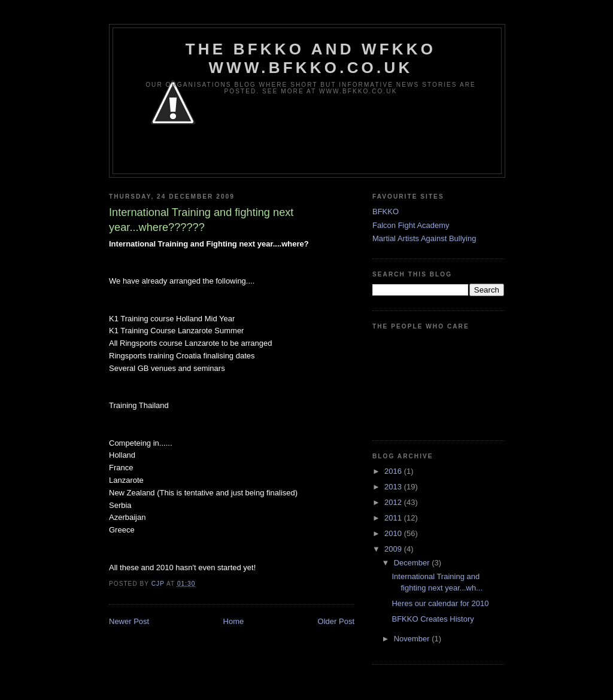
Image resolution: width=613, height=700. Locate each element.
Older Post (336, 621)
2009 (394, 549)
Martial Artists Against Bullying (424, 238)
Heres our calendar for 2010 (440, 603)
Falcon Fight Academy (411, 225)
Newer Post (129, 621)
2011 (394, 518)
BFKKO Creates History (433, 619)
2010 (394, 533)
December (413, 563)
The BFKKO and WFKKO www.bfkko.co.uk (311, 58)
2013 (394, 487)
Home (234, 621)
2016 (394, 471)
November (413, 639)
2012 (394, 502)
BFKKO (386, 211)
